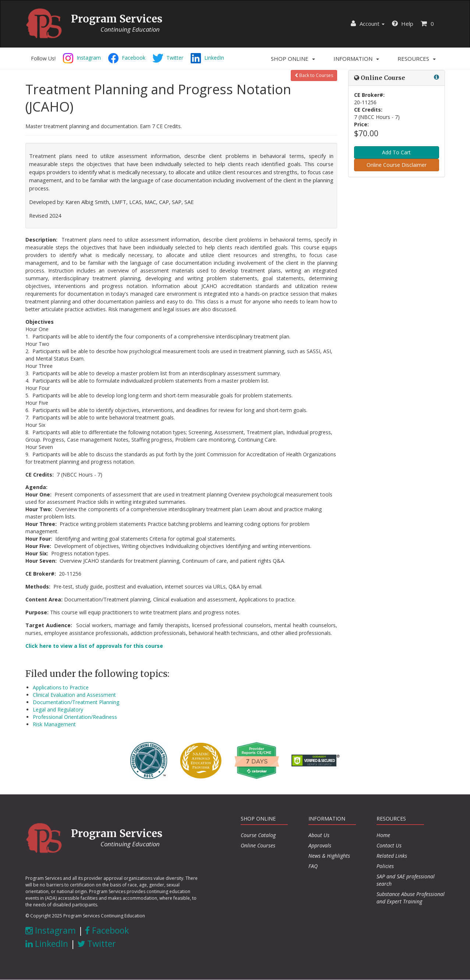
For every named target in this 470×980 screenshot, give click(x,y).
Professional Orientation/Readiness (75, 717)
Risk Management (54, 724)
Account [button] (368, 24)
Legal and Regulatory (58, 709)
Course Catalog (258, 835)
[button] (293, 59)
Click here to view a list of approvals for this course (94, 646)
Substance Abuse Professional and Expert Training (411, 898)
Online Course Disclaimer (397, 165)
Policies (385, 866)
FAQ (313, 866)
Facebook (107, 930)
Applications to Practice (61, 687)
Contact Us (389, 845)
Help (403, 24)
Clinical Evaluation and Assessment (74, 695)
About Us (319, 835)
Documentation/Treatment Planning (76, 702)
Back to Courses (314, 75)
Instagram (51, 930)
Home (383, 835)
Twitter (97, 944)
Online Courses (258, 845)
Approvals (320, 845)
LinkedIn (47, 944)
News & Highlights (329, 856)
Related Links (392, 856)
